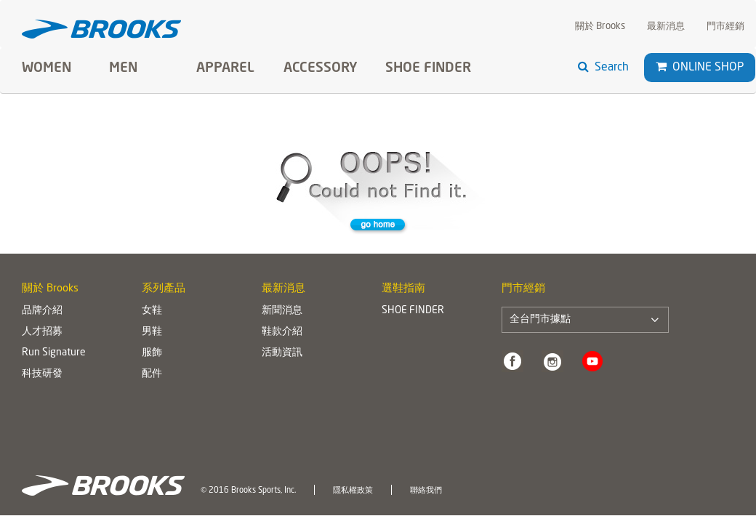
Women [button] (47, 68)
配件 (152, 374)
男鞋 (152, 331)
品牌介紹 (42, 310)
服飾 (152, 352)
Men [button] (123, 68)
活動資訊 (282, 352)
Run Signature (54, 352)
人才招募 (42, 331)
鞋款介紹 (282, 331)
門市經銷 (725, 27)
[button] (661, 67)
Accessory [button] (321, 68)
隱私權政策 (353, 491)
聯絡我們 (426, 491)
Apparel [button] (225, 68)
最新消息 (666, 27)
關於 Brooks (600, 27)
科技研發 (42, 374)
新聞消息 (282, 310)
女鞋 (152, 310)
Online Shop (700, 67)
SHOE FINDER (428, 68)
